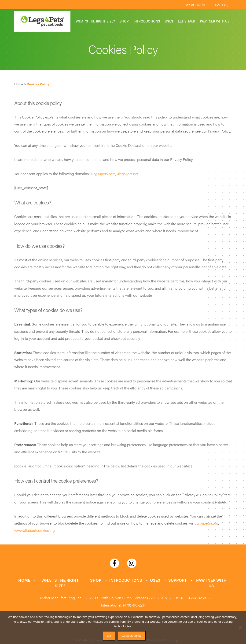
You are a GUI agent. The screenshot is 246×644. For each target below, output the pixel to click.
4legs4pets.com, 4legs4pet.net (114, 174)
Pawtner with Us (215, 21)
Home (25, 580)
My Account (196, 5)
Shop (124, 21)
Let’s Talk (187, 21)
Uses (169, 21)
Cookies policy (132, 636)
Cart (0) (222, 5)
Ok (109, 636)
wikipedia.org (207, 523)
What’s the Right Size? (95, 21)
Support (176, 580)
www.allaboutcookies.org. (35, 530)
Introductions (147, 21)
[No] (240, 628)
